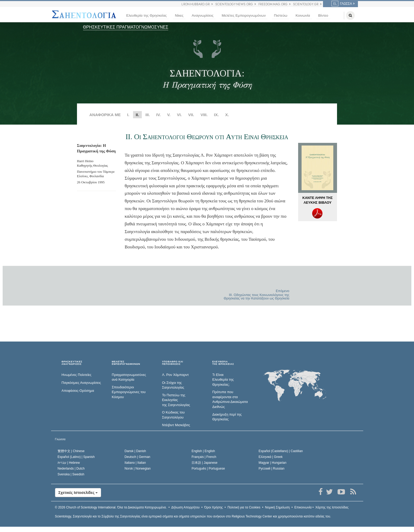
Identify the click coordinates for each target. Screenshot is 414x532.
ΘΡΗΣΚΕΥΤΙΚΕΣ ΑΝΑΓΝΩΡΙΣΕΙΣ (72, 363)
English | (203, 451)
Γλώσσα (60, 439)
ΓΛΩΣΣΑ (342, 4)
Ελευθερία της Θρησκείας (146, 15)
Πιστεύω (281, 15)
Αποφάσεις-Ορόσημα (78, 391)
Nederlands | (71, 469)
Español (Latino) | (76, 457)
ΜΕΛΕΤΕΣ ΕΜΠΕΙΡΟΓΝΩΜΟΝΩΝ (126, 363)
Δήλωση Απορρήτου (185, 507)
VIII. (204, 115)
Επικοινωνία (303, 507)
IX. (216, 115)
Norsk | (138, 469)
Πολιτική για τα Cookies (244, 507)
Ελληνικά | (271, 457)
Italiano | (135, 463)
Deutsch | (137, 457)
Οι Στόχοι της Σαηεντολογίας (173, 385)
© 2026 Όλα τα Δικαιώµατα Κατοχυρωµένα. (111, 507)
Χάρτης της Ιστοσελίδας (332, 507)
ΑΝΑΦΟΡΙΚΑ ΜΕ (105, 115)
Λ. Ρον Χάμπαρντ (176, 375)
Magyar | (273, 463)
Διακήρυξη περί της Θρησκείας (227, 417)
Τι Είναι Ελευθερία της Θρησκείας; (223, 380)
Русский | (272, 469)
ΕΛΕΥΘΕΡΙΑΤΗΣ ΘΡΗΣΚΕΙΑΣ (223, 363)
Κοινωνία (303, 15)
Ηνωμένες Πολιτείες (77, 375)
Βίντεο (323, 15)
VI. (179, 115)
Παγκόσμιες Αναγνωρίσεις (81, 383)
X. (227, 115)
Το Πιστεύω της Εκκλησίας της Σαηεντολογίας (176, 400)
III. (148, 115)
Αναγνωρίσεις (203, 15)
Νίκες (179, 15)
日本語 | (204, 463)
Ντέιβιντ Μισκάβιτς (176, 425)
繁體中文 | (71, 451)
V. (169, 115)
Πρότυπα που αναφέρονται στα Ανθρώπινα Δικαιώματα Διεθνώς (230, 399)
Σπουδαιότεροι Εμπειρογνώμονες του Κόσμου (129, 392)
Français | (204, 457)
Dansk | (135, 451)
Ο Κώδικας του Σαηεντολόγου (174, 415)
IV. (159, 115)
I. (128, 115)
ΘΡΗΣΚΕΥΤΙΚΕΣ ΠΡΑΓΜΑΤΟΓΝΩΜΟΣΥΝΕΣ (126, 27)
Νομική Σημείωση (277, 507)
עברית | (69, 463)
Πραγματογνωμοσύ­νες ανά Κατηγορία (129, 377)
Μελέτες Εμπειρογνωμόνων (244, 15)
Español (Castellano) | (281, 451)
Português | (208, 469)
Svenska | (71, 474)
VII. (191, 115)
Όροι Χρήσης (213, 507)
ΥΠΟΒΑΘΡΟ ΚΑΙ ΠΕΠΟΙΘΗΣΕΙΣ (173, 363)
